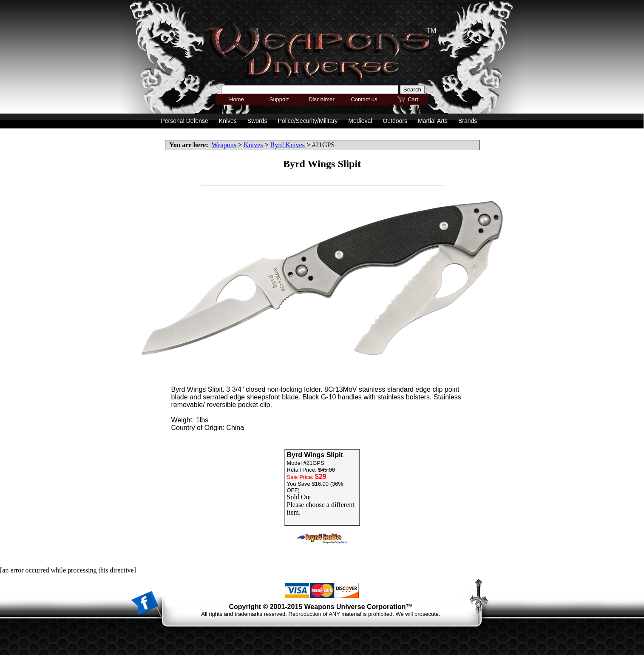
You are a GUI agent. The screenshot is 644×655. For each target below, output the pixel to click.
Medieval (360, 121)
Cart (413, 99)
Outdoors (395, 121)
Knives (253, 145)
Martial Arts (433, 121)
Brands (468, 121)
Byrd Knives (288, 145)
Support (279, 99)
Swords (257, 121)
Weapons (224, 145)
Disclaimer (322, 99)
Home (237, 99)
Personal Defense (185, 121)
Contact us (364, 99)
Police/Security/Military (308, 121)
